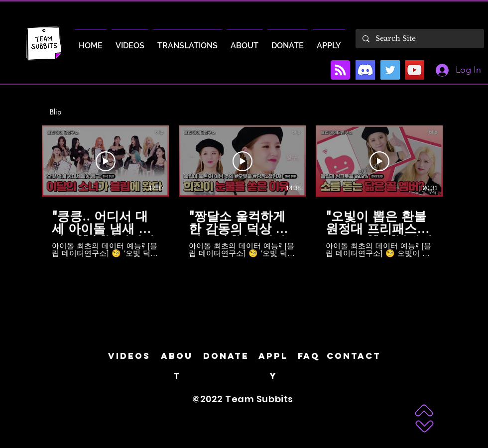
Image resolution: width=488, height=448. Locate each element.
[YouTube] (415, 70)
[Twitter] (390, 70)
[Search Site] (419, 39)
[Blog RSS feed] (340, 70)
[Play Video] (106, 161)
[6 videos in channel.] (244, 191)
